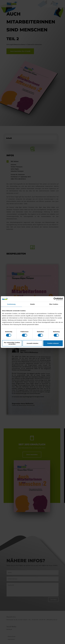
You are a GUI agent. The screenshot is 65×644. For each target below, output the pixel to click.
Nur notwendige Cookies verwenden (12, 343)
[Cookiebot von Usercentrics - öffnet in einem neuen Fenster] (55, 299)
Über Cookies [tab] (54, 304)
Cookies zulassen (53, 343)
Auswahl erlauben (32, 343)
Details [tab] (32, 304)
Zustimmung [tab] (11, 304)
